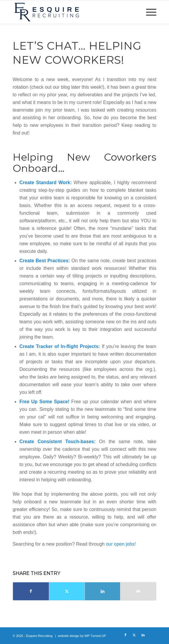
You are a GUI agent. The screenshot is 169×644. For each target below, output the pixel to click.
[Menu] (148, 12)
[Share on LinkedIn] (102, 591)
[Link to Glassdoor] (152, 635)
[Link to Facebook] (125, 635)
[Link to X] (134, 635)
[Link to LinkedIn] (143, 635)
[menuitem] (148, 12)
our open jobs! (121, 544)
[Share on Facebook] (31, 591)
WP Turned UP (95, 636)
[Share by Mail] (138, 591)
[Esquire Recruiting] (70, 12)
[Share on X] (67, 591)
